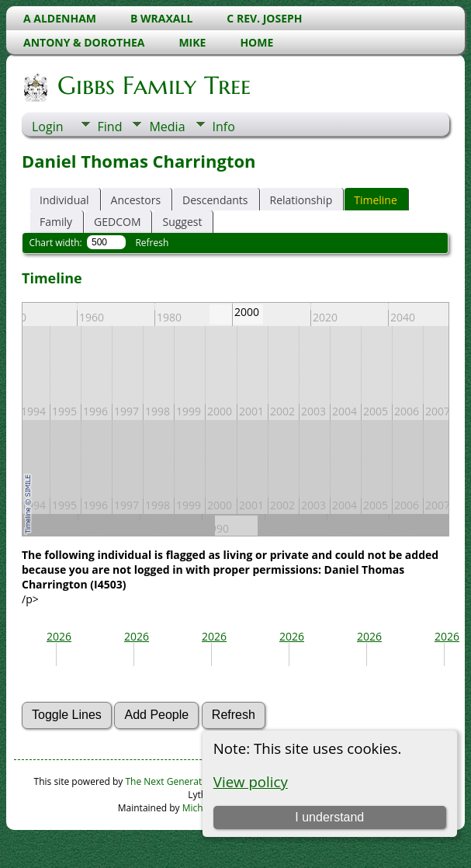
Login (48, 127)
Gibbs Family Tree (153, 85)
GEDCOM (117, 222)
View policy (251, 781)
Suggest (182, 222)
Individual (64, 200)
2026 (59, 636)
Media (167, 127)
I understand (329, 817)
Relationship (301, 200)
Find (110, 127)
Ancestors (136, 200)
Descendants (215, 200)
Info (224, 127)
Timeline (376, 200)
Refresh (152, 243)
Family (56, 222)
